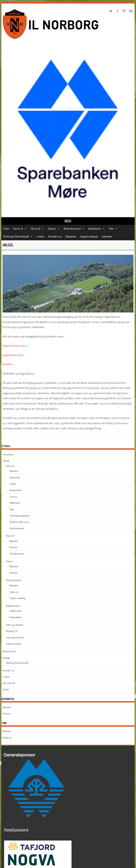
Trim (111, 229)
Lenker (41, 236)
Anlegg (6, 658)
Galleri (6, 690)
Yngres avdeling (17, 598)
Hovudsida (8, 454)
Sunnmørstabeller (15, 638)
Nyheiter (14, 471)
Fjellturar (7, 738)
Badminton (95, 229)
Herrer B (35, 229)
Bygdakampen (13, 606)
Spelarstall (15, 477)
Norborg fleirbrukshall (17, 663)
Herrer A (18, 229)
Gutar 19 (14, 592)
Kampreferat (16, 490)
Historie (13, 547)
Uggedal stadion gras (15, 346)
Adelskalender (17, 528)
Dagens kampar (89, 236)
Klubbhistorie (9, 651)
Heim (6, 229)
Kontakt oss (55, 236)
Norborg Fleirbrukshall (16, 236)
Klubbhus (8, 364)
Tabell (13, 484)
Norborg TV (12, 631)
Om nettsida (9, 683)
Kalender (107, 236)
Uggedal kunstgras (13, 355)
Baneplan (71, 236)
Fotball (6, 461)
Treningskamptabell (19, 516)
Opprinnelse (16, 611)
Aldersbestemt (72, 229)
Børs (12, 509)
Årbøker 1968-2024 (19, 522)
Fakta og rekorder (15, 625)
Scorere (13, 497)
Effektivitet (15, 503)
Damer (52, 229)
